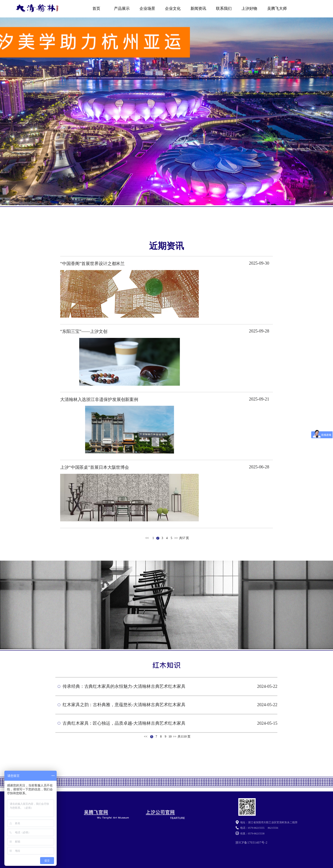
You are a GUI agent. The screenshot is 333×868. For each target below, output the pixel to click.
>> (176, 538)
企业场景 (147, 9)
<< (147, 538)
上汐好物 (249, 9)
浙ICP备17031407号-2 (251, 842)
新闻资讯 (198, 9)
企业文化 (173, 9)
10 (170, 737)
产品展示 (122, 9)
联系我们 (224, 9)
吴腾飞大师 (277, 9)
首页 (96, 9)
